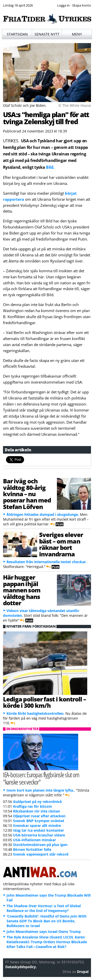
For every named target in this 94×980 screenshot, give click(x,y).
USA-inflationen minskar (34, 840)
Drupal (83, 972)
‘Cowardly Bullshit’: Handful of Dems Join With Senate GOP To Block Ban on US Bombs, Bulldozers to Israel (46, 921)
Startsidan (17, 34)
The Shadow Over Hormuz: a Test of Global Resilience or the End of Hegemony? (44, 908)
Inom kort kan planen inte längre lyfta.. (41, 790)
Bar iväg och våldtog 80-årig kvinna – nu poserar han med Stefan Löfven (27, 494)
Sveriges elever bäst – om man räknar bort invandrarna (61, 544)
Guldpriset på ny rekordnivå (37, 802)
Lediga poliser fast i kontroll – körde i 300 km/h (44, 702)
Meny (77, 34)
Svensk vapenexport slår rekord (41, 854)
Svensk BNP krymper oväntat (39, 821)
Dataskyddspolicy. (21, 967)
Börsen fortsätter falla (32, 849)
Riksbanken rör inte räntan (36, 811)
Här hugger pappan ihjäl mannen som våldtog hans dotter (22, 590)
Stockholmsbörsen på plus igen (40, 845)
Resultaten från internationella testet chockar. (47, 562)
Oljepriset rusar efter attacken (39, 816)
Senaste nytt (47, 34)
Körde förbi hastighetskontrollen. (35, 713)
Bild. (50, 167)
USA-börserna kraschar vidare (39, 835)
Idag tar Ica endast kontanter (38, 830)
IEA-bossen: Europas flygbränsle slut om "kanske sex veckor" (41, 778)
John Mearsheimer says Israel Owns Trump (44, 932)
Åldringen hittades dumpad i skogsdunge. (43, 514)
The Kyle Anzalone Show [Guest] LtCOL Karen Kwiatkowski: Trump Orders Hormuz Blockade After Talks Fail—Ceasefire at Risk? (47, 942)
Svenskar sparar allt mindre (37, 825)
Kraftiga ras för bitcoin (32, 806)
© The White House (75, 105)
